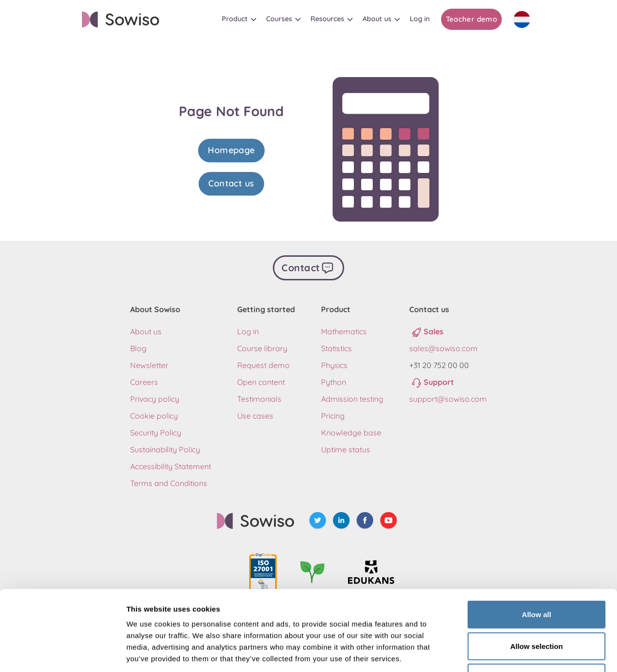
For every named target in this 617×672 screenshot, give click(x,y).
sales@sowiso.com (443, 348)
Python (334, 382)
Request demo (263, 365)
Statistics (336, 348)
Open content (261, 382)
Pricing (333, 416)
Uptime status (346, 449)
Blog (138, 348)
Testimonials (259, 399)
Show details (506, 653)
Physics (334, 365)
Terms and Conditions (169, 483)
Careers (144, 382)
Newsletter (149, 365)
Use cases (255, 416)
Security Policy (156, 433)
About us (146, 331)
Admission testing (352, 399)
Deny (537, 609)
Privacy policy (155, 399)
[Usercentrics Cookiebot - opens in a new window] (62, 653)
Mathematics (344, 331)
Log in (248, 331)
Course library (262, 348)
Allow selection (536, 577)
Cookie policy (154, 416)
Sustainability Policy (165, 449)
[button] (239, 19)
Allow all (537, 546)
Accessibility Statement (171, 466)
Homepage (231, 150)
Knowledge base (351, 433)
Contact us (231, 183)
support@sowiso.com (448, 399)
